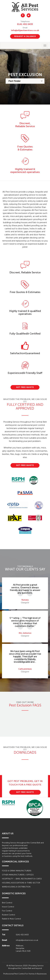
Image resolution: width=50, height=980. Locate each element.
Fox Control (7, 911)
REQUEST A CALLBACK (25, 36)
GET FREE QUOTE (25, 387)
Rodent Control (8, 915)
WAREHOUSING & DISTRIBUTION (16, 887)
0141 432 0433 (25, 24)
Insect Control (8, 907)
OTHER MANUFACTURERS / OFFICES (18, 875)
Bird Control (7, 903)
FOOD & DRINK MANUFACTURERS (17, 871)
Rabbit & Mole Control (11, 919)
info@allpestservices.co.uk (25, 30)
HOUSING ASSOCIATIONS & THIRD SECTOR (21, 883)
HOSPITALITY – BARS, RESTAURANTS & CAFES (22, 879)
